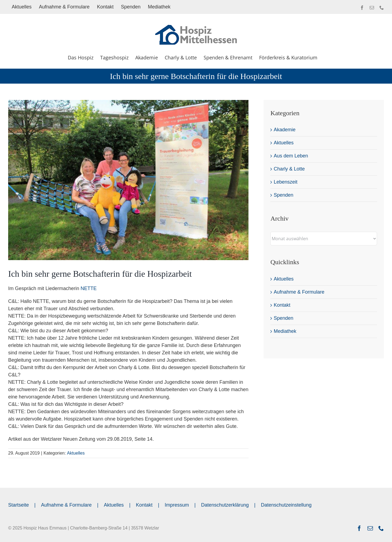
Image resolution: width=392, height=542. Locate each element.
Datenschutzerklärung (225, 505)
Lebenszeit (285, 182)
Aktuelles (76, 453)
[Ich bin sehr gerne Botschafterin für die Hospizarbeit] (128, 180)
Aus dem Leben (291, 156)
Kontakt (282, 305)
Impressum (177, 505)
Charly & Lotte (289, 169)
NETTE (89, 288)
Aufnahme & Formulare (299, 292)
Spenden (283, 195)
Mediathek (285, 331)
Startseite (19, 505)
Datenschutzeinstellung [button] (286, 505)
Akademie (284, 130)
